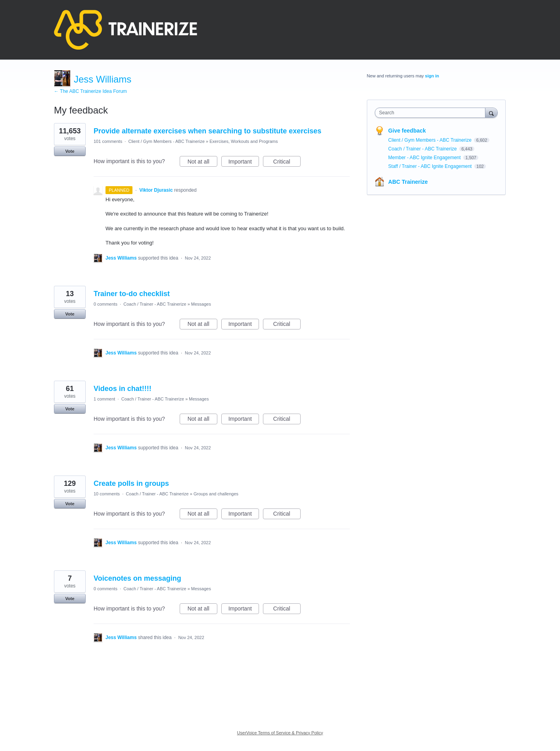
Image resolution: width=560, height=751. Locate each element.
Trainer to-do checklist (132, 294)
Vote (70, 151)
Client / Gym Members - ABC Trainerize (166, 141)
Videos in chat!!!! (123, 389)
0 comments (105, 304)
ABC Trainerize (408, 182)
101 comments (108, 141)
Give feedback (407, 131)
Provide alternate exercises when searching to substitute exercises (207, 131)
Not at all (202, 163)
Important (244, 163)
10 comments (107, 494)
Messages (201, 304)
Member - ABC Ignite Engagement (425, 158)
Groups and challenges (216, 494)
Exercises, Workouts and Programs (244, 141)
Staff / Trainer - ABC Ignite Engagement (431, 166)
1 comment (104, 399)
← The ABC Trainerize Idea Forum (90, 91)
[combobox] (432, 113)
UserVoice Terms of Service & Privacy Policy (280, 733)
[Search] (491, 113)
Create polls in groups (131, 483)
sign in (432, 76)
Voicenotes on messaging (137, 578)
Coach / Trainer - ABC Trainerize (155, 304)
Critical (287, 163)
